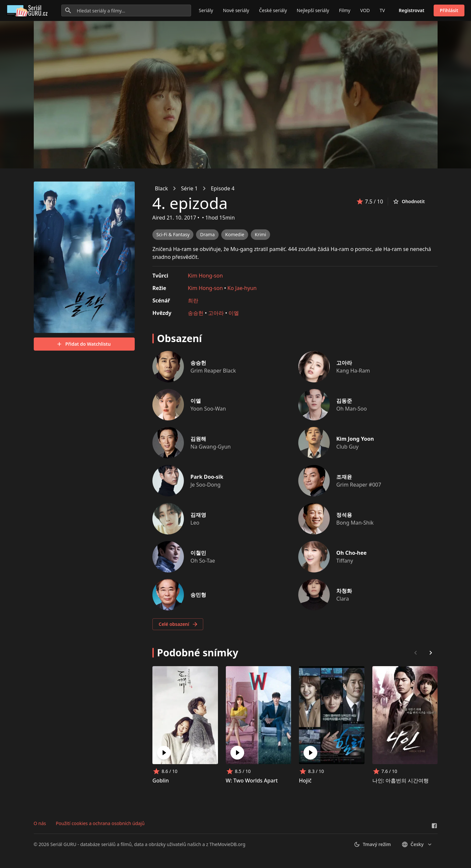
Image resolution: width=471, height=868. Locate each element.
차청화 (344, 591)
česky (417, 844)
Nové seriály (236, 10)
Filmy (345, 10)
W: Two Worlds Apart (252, 781)
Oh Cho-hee (352, 553)
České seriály (273, 10)
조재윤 (344, 477)
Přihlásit (449, 10)
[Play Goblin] (164, 753)
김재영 (198, 515)
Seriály (206, 10)
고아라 (216, 313)
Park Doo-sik (207, 477)
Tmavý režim (372, 844)
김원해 (198, 439)
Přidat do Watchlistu (83, 344)
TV (382, 10)
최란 (193, 300)
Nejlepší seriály (313, 10)
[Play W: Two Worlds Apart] (237, 753)
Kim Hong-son (205, 276)
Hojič (305, 781)
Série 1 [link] (189, 188)
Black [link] (162, 188)
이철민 (198, 553)
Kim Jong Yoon (355, 439)
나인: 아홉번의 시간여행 (400, 781)
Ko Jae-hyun (242, 288)
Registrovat (412, 10)
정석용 (344, 515)
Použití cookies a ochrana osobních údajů (100, 823)
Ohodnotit (409, 202)
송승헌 (196, 313)
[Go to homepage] (28, 10)
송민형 (198, 595)
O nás (40, 823)
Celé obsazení (178, 624)
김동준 (344, 401)
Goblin (161, 781)
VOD (365, 10)
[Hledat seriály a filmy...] (126, 10)
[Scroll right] (431, 653)
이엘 (234, 313)
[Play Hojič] (310, 753)
